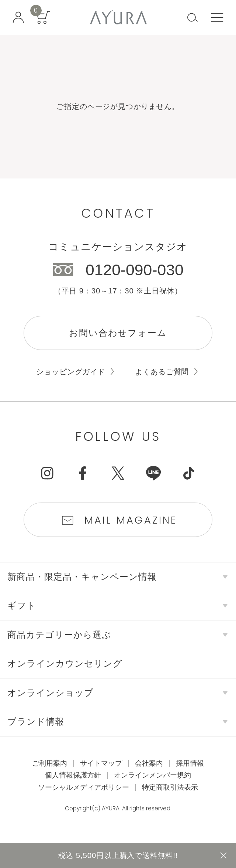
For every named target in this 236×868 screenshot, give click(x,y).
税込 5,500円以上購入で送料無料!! (118, 855)
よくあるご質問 (162, 372)
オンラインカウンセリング (65, 663)
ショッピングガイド (71, 372)
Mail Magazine (131, 520)
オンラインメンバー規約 (152, 775)
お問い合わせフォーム (118, 333)
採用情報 (190, 763)
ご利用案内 (50, 763)
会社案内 (149, 763)
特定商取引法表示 (170, 787)
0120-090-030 (135, 270)
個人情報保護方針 (73, 775)
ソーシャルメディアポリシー (84, 787)
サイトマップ (101, 763)
